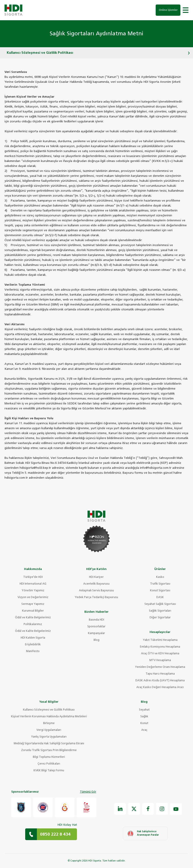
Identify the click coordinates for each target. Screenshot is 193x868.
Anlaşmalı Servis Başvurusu (96, 591)
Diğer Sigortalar (160, 618)
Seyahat (144, 710)
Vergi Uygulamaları (49, 730)
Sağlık (144, 717)
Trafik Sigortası (160, 584)
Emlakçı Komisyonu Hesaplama (160, 647)
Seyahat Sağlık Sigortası (160, 604)
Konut (144, 723)
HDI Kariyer (96, 577)
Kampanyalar (96, 633)
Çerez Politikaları (49, 764)
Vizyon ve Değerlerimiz (33, 597)
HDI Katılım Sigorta (33, 638)
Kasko (160, 577)
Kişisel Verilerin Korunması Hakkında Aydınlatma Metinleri (49, 717)
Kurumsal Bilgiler (33, 611)
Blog (96, 640)
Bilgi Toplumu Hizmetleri (49, 757)
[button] (186, 10)
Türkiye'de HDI (33, 577)
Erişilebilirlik (33, 645)
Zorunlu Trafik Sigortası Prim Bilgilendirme (49, 750)
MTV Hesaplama (160, 660)
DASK (160, 597)
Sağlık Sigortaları (160, 611)
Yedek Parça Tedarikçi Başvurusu (96, 597)
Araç (144, 730)
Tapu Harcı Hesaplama (160, 674)
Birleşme (49, 723)
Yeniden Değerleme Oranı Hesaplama (160, 667)
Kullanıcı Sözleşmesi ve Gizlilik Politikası (49, 710)
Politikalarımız (33, 624)
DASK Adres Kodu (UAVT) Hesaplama (160, 681)
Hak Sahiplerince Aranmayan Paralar (143, 833)
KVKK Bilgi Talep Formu (49, 771)
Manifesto (33, 651)
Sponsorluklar (96, 627)
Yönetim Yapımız (33, 591)
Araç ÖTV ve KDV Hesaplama (160, 654)
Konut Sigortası (160, 591)
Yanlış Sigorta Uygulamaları (49, 737)
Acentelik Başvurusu (96, 584)
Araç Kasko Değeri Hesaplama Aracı (160, 687)
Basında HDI (96, 620)
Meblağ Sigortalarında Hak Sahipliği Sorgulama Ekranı (49, 744)
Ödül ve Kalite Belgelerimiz (33, 618)
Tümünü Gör (88, 792)
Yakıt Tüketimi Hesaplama (160, 640)
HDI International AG (33, 584)
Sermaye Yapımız (33, 604)
